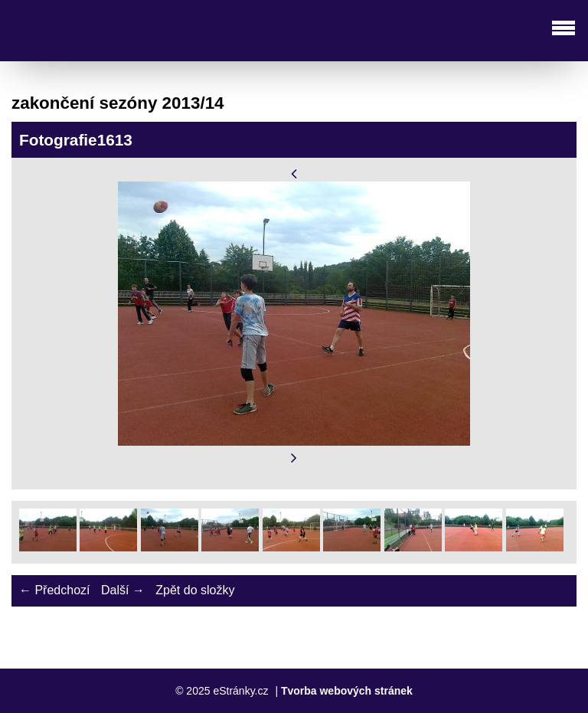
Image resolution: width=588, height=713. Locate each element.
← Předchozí (54, 590)
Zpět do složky (195, 590)
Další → (123, 590)
